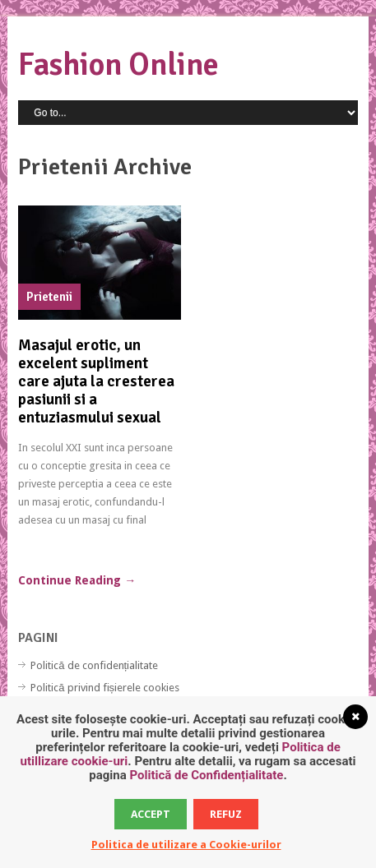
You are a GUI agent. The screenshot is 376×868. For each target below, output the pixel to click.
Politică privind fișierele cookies (105, 688)
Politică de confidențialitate (94, 665)
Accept (151, 814)
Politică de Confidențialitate (206, 775)
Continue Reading (77, 580)
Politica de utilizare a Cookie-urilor (186, 845)
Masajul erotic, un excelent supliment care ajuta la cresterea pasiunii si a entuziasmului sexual (96, 381)
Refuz (226, 814)
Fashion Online (118, 65)
